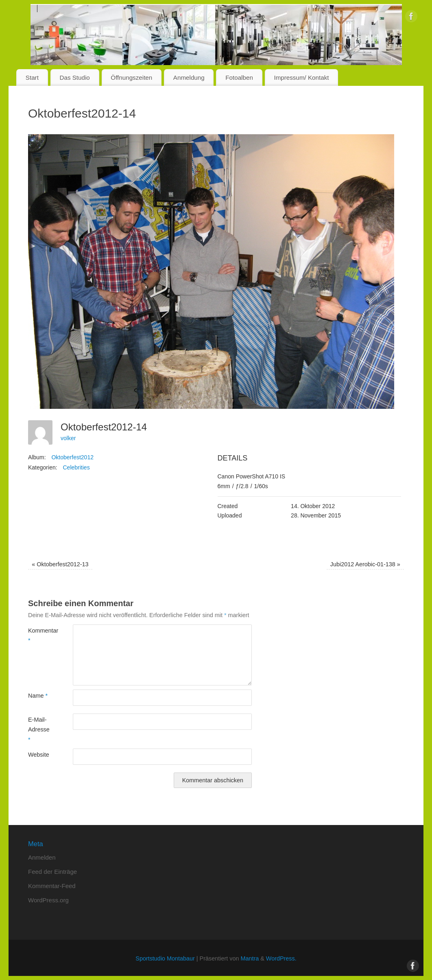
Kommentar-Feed (52, 886)
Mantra (250, 958)
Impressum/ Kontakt (301, 77)
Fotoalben (239, 77)
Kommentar (39, 635)
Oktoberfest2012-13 (60, 564)
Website (39, 755)
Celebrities (76, 467)
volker (68, 438)
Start (32, 77)
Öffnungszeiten (131, 77)
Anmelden (42, 857)
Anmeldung (189, 77)
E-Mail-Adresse (39, 730)
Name (38, 696)
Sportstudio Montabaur (165, 958)
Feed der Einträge (52, 872)
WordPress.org (48, 900)
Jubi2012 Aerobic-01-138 (365, 564)
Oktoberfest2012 (72, 457)
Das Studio (74, 77)
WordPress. (281, 958)
